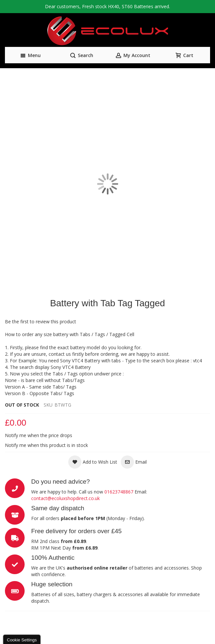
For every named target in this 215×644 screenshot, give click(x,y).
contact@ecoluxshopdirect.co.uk (65, 498)
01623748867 (119, 492)
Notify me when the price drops (39, 435)
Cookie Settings (22, 640)
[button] (93, 462)
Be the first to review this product (41, 322)
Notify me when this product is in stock (46, 445)
